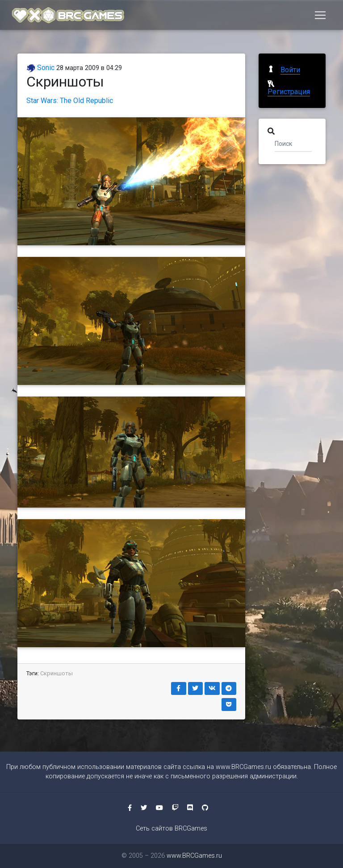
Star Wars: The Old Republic (70, 101)
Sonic (40, 68)
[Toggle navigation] (320, 17)
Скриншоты (56, 673)
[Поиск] (293, 143)
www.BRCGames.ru (243, 767)
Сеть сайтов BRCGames (171, 829)
